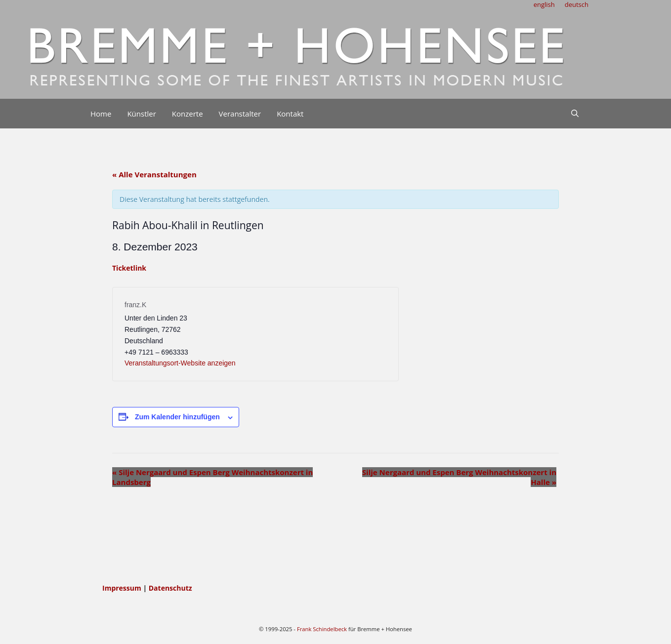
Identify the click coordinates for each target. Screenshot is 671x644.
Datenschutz (170, 588)
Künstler (141, 114)
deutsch (577, 4)
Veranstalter (240, 114)
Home (101, 114)
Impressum (123, 588)
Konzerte (188, 114)
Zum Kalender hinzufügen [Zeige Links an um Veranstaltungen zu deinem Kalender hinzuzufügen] (177, 417)
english (544, 4)
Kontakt (290, 114)
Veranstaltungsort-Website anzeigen (180, 363)
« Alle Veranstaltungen (154, 174)
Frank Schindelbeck (322, 629)
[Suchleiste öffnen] (575, 114)
